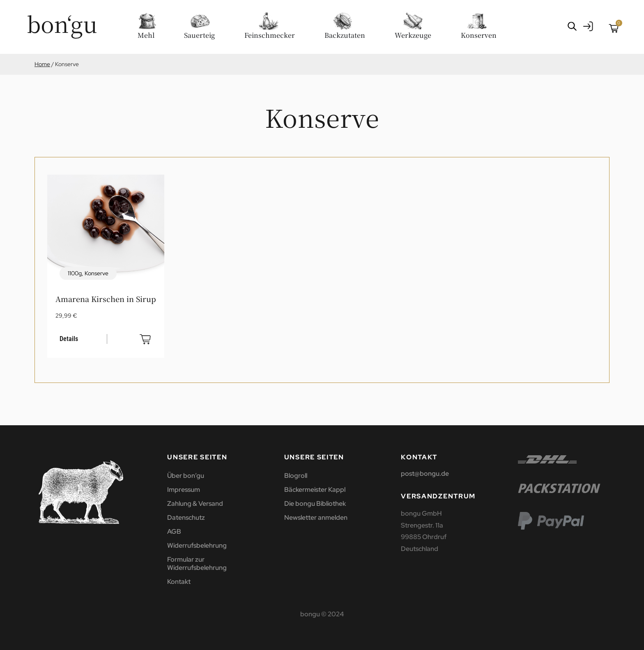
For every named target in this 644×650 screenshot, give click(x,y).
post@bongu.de (425, 474)
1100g (75, 273)
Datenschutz (186, 517)
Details (69, 339)
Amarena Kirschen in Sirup (106, 299)
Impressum (184, 490)
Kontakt (179, 582)
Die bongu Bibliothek (315, 504)
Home (42, 64)
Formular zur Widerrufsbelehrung (197, 564)
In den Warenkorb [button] (145, 339)
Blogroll (296, 476)
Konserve (97, 273)
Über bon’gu (186, 476)
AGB (174, 531)
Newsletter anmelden (316, 517)
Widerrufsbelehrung (197, 545)
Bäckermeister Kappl (315, 490)
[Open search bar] (572, 26)
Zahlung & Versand (195, 504)
